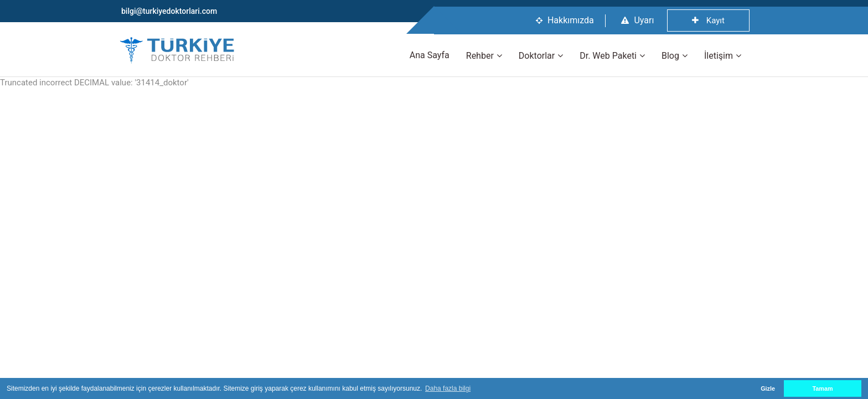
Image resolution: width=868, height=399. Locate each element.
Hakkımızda (565, 20)
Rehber (480, 56)
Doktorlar (537, 56)
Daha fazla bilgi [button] (448, 388)
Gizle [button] (768, 388)
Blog (670, 56)
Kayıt (708, 21)
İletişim (719, 56)
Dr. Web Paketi (608, 56)
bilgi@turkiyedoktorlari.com (169, 11)
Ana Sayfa (430, 55)
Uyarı (637, 20)
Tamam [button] (822, 388)
